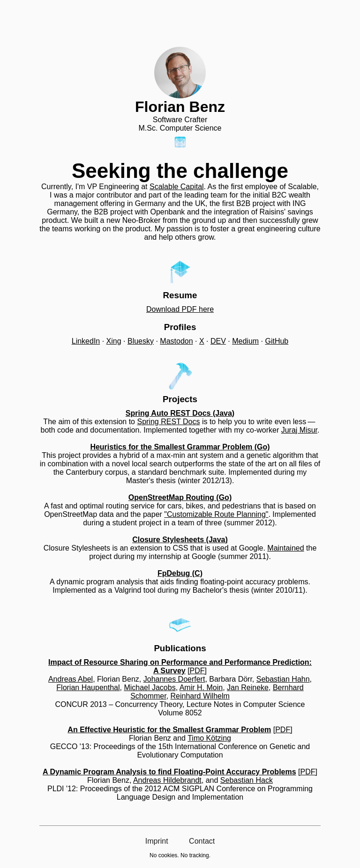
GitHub (277, 341)
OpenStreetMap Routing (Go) (180, 497)
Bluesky (141, 341)
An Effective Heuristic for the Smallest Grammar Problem (169, 730)
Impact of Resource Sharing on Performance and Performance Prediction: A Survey (180, 666)
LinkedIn (86, 341)
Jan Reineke (248, 688)
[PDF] (197, 671)
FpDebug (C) (180, 573)
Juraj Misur (299, 430)
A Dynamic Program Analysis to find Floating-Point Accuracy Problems (169, 772)
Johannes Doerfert (174, 679)
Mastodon (176, 341)
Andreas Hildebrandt (167, 780)
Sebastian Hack (247, 780)
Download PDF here (180, 309)
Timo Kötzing (209, 738)
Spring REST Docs (168, 422)
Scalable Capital (177, 187)
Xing (114, 341)
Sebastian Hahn (283, 679)
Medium (245, 341)
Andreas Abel (71, 679)
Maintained (285, 548)
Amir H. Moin (201, 688)
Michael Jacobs (150, 688)
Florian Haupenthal (88, 688)
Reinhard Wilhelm (200, 696)
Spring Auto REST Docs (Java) (180, 413)
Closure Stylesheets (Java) (180, 540)
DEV (218, 341)
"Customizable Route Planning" (216, 514)
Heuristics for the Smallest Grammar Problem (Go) (180, 447)
